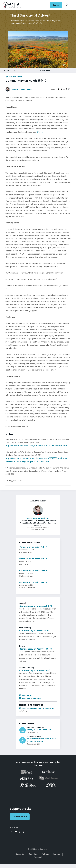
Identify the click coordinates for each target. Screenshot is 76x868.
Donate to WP (20, 817)
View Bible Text (14, 77)
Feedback (38, 857)
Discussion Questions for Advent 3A (37, 709)
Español (57, 854)
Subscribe (20, 854)
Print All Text (26, 696)
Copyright (33, 854)
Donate (56, 5)
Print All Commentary (30, 698)
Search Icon (67, 5)
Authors (45, 854)
